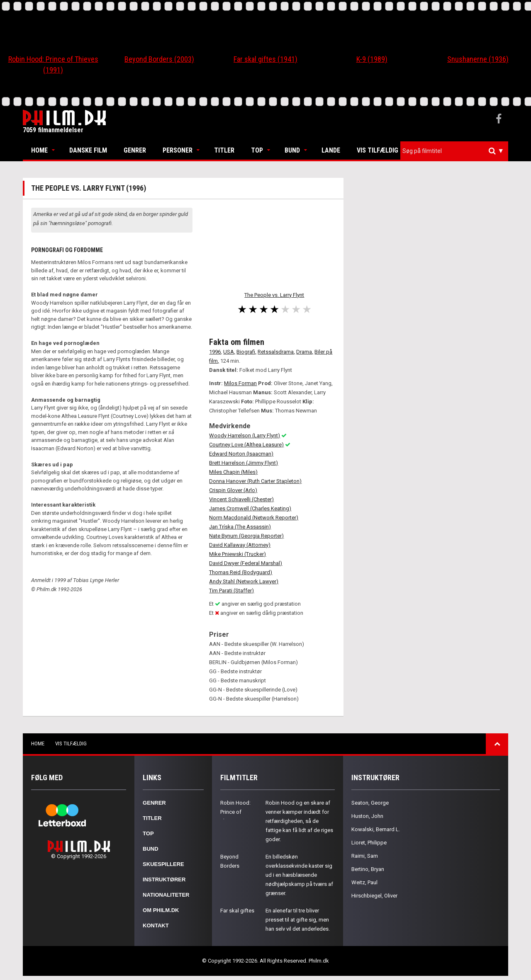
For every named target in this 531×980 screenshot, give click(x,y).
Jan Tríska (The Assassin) (240, 527)
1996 (215, 352)
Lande (331, 150)
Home (39, 150)
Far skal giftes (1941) (265, 59)
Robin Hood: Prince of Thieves (235, 812)
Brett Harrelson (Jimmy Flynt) (244, 463)
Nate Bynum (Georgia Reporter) (246, 536)
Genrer (135, 150)
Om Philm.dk (161, 910)
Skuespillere (163, 864)
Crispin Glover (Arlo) (233, 490)
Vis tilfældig (378, 150)
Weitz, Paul (364, 882)
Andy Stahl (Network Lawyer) (244, 581)
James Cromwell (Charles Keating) (250, 508)
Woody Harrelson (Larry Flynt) (245, 435)
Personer (178, 150)
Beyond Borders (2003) (159, 59)
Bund (292, 150)
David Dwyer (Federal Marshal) (246, 563)
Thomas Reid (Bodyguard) (241, 572)
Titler (224, 150)
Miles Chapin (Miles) (233, 472)
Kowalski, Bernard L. (376, 829)
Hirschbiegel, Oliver (374, 896)
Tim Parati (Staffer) (231, 591)
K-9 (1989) (372, 59)
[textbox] (456, 151)
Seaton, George (370, 803)
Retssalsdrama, (276, 352)
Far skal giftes (237, 911)
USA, (229, 352)
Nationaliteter (166, 895)
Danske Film (88, 150)
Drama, (305, 352)
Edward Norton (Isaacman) (241, 454)
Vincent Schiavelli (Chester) (241, 499)
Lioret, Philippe (369, 843)
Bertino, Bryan (368, 869)
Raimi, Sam (365, 856)
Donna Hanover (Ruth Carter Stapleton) (255, 481)
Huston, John (367, 816)
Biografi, (246, 352)
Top (257, 150)
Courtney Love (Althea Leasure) (246, 445)
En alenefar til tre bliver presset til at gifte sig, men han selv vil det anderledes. (298, 920)
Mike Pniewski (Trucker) (237, 554)
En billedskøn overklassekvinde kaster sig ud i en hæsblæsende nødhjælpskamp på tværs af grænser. (299, 875)
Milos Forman (240, 383)
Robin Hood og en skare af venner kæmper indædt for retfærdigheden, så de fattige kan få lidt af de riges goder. (299, 821)
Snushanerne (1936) (478, 59)
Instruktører (164, 879)
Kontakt (156, 925)
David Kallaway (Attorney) (240, 545)
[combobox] (454, 151)
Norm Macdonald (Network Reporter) (254, 518)
